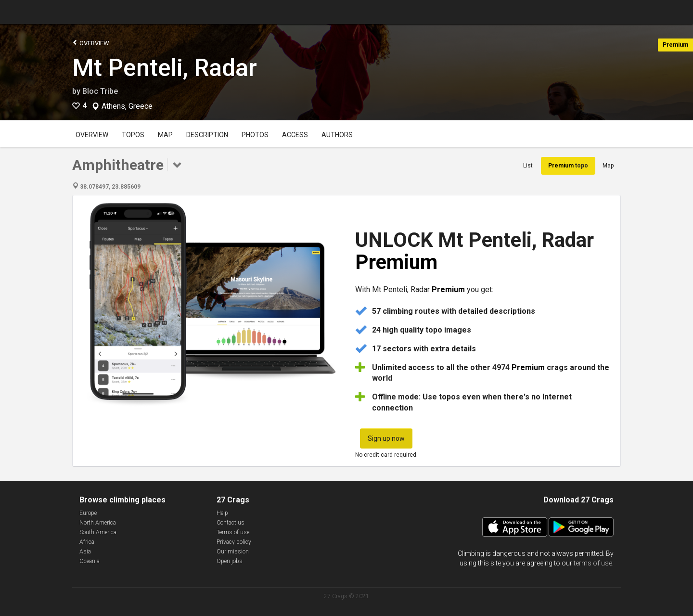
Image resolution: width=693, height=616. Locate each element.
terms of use (593, 563)
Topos (133, 135)
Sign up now (386, 438)
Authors (337, 135)
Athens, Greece (127, 106)
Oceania (90, 561)
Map (165, 135)
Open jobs (230, 561)
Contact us (231, 523)
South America (98, 532)
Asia (85, 552)
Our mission (233, 552)
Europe (88, 513)
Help (222, 513)
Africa (87, 542)
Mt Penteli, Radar (165, 68)
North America (98, 523)
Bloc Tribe (100, 91)
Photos (255, 135)
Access (295, 135)
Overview (91, 43)
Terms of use (233, 532)
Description (207, 135)
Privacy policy (234, 542)
